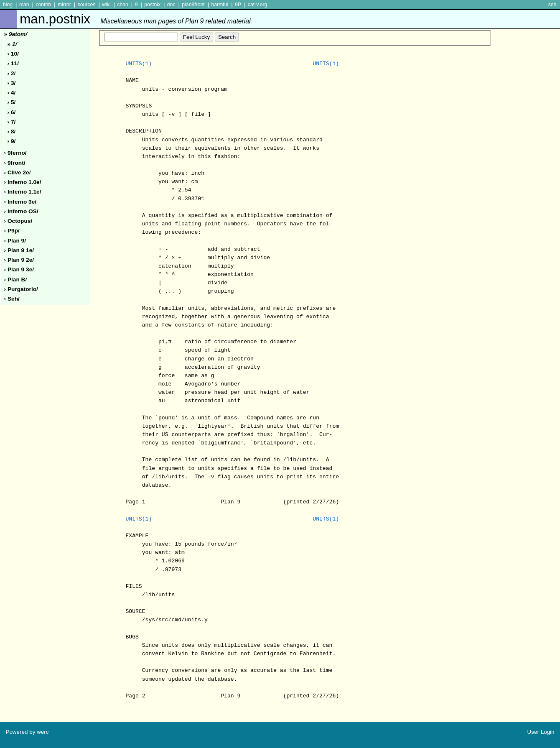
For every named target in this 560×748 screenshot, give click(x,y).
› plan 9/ (15, 241)
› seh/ (12, 299)
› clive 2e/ (18, 172)
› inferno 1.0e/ (23, 182)
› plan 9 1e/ (19, 250)
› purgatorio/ (21, 289)
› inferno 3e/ (20, 202)
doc (171, 5)
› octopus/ (18, 221)
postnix (152, 5)
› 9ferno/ (15, 153)
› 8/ (12, 131)
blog (8, 5)
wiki (106, 5)
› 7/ (12, 122)
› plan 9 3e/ (19, 269)
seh (552, 5)
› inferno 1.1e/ (23, 192)
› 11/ (13, 63)
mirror (64, 5)
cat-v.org (258, 5)
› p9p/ (12, 231)
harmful (220, 5)
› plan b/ (16, 280)
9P (238, 5)
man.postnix (135, 19)
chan (123, 5)
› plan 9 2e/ (19, 260)
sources (87, 5)
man (24, 5)
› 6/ (12, 112)
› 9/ (12, 141)
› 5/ (12, 102)
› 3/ (12, 83)
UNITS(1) (139, 64)
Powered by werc (27, 732)
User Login (541, 732)
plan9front (193, 5)
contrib (43, 5)
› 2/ (12, 73)
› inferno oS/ (21, 211)
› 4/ (12, 93)
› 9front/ (15, 163)
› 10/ (13, 54)
